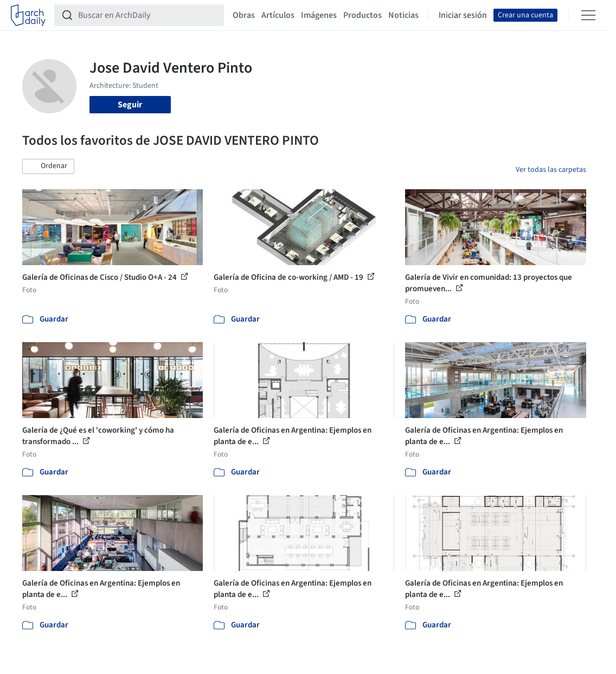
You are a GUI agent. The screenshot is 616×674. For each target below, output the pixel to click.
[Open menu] (588, 15)
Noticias (403, 15)
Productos (362, 15)
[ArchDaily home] (28, 15)
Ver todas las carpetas (551, 170)
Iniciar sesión (463, 15)
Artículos (278, 15)
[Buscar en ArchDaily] (148, 15)
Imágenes (319, 15)
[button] (48, 166)
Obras (244, 15)
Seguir (130, 105)
